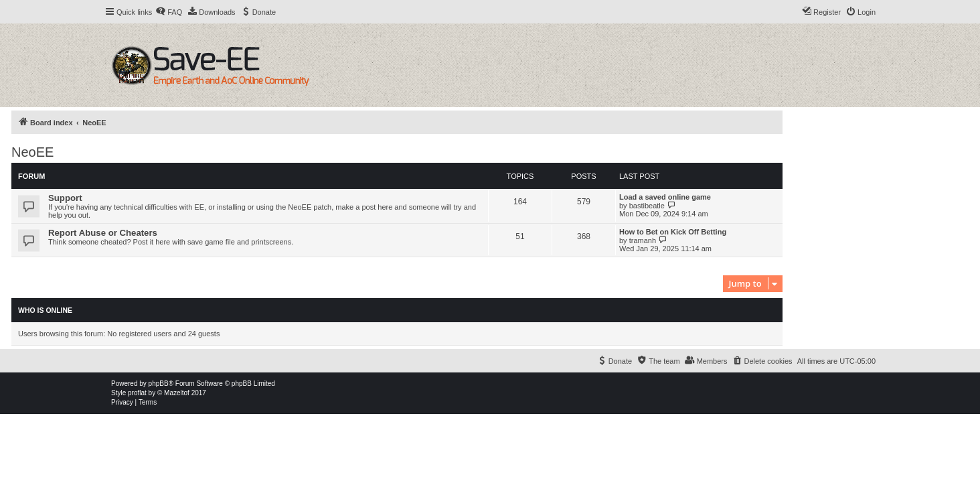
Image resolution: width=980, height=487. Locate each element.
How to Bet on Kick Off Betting (673, 232)
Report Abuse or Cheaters (103, 233)
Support (65, 198)
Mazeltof (177, 393)
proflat (137, 393)
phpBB (159, 384)
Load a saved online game (665, 197)
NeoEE (32, 152)
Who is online (45, 310)
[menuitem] (169, 12)
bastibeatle (647, 206)
